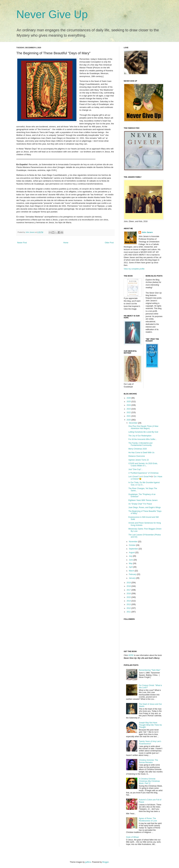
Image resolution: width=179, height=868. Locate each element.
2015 (129, 597)
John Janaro (147, 232)
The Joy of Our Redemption (140, 436)
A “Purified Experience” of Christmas (143, 473)
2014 (129, 601)
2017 (129, 590)
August (132, 553)
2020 (129, 420)
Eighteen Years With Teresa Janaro (143, 500)
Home (66, 243)
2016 (129, 594)
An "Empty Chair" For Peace (140, 504)
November (133, 542)
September (134, 549)
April (131, 567)
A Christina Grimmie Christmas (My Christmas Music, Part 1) (149, 781)
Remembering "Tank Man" (150, 670)
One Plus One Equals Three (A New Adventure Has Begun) (143, 427)
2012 (129, 608)
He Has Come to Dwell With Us (141, 453)
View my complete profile (134, 269)
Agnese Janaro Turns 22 (139, 460)
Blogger (106, 862)
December (133, 423)
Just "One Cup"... (136, 469)
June (131, 560)
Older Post (109, 243)
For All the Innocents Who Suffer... (143, 439)
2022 (129, 412)
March (132, 571)
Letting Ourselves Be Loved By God (143, 432)
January (132, 578)
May (131, 563)
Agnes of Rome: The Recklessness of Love (148, 820)
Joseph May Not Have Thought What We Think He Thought (150, 725)
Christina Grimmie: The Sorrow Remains (148, 761)
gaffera (88, 862)
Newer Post (22, 243)
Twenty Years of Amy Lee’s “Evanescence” (150, 742)
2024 (129, 405)
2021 (129, 416)
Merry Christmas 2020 (138, 449)
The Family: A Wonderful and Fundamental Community (140, 444)
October (132, 545)
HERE (131, 655)
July (131, 556)
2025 (129, 402)
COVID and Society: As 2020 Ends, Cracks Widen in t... (143, 465)
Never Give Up (52, 14)
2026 (129, 398)
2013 (129, 604)
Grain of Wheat (132, 837)
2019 (129, 583)
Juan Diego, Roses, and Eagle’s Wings (145, 507)
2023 (129, 409)
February (133, 574)
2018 (129, 586)
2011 (129, 612)
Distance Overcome (137, 456)
